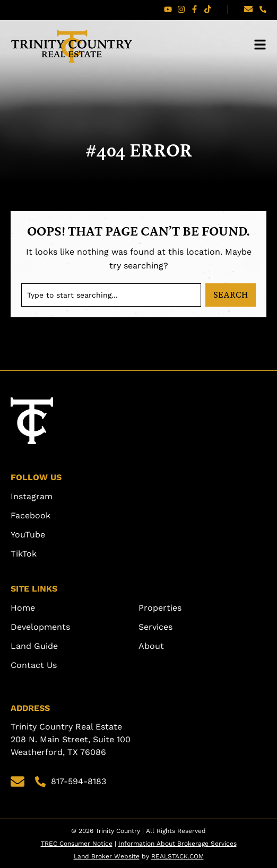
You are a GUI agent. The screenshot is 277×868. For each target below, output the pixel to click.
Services (155, 627)
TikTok (24, 554)
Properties (160, 608)
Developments (40, 627)
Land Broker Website (107, 856)
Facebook (31, 515)
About (151, 646)
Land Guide (34, 646)
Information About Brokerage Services (178, 844)
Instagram (32, 496)
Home (23, 608)
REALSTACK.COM (178, 856)
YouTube (28, 535)
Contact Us (34, 665)
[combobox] (111, 295)
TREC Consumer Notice (77, 844)
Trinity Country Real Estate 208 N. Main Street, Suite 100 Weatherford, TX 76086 (72, 739)
